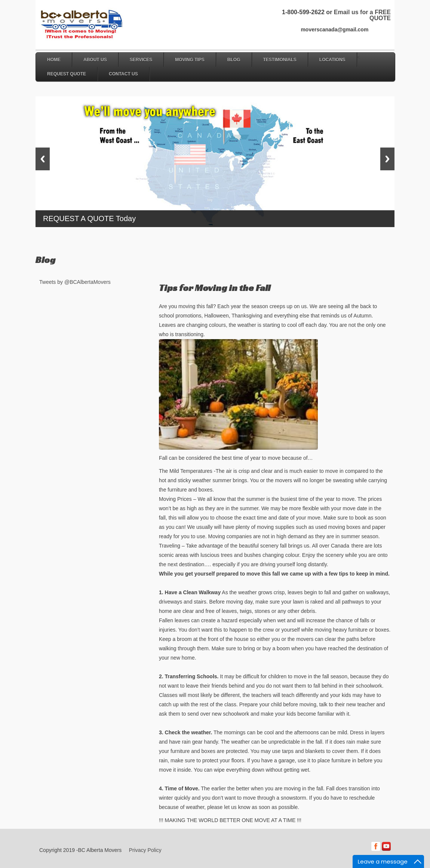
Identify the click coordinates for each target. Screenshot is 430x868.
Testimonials (280, 60)
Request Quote (67, 74)
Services (141, 60)
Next (387, 159)
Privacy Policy (145, 850)
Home (54, 60)
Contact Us (123, 74)
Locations (332, 60)
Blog (234, 60)
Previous (43, 159)
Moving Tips (190, 60)
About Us (95, 60)
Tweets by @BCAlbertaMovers (75, 282)
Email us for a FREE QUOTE (362, 15)
